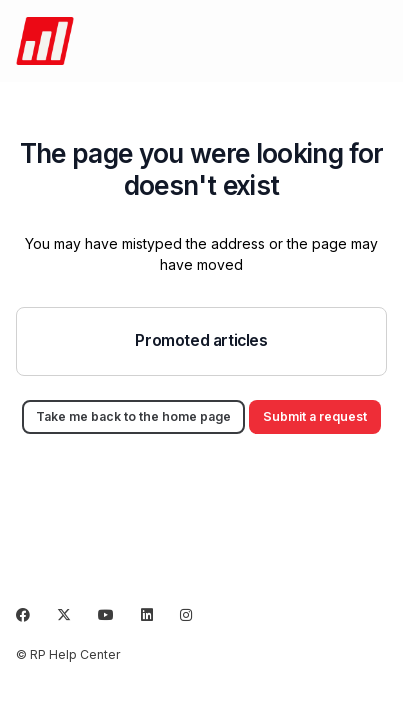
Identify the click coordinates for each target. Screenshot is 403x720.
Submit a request (315, 416)
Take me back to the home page (133, 416)
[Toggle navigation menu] (374, 41)
